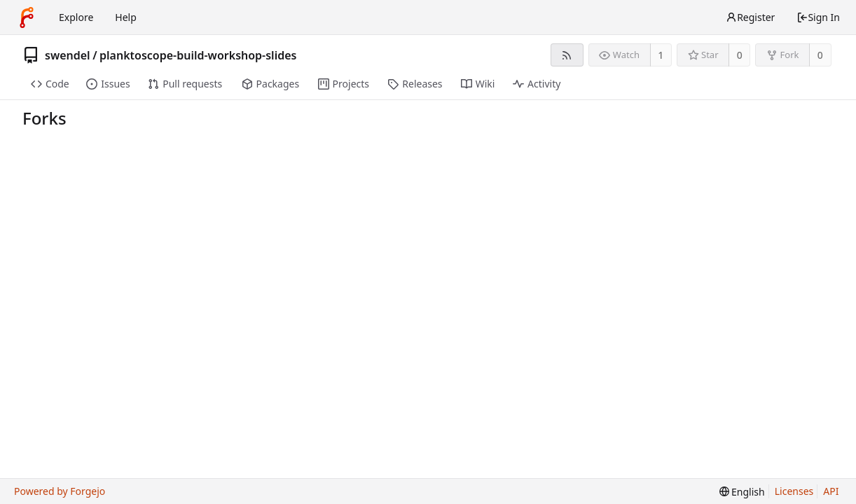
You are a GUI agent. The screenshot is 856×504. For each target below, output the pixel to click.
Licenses (794, 491)
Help (126, 17)
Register (750, 17)
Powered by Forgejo (60, 491)
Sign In (818, 17)
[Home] (27, 17)
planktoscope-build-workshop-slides (198, 55)
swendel (68, 55)
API (831, 491)
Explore (76, 17)
